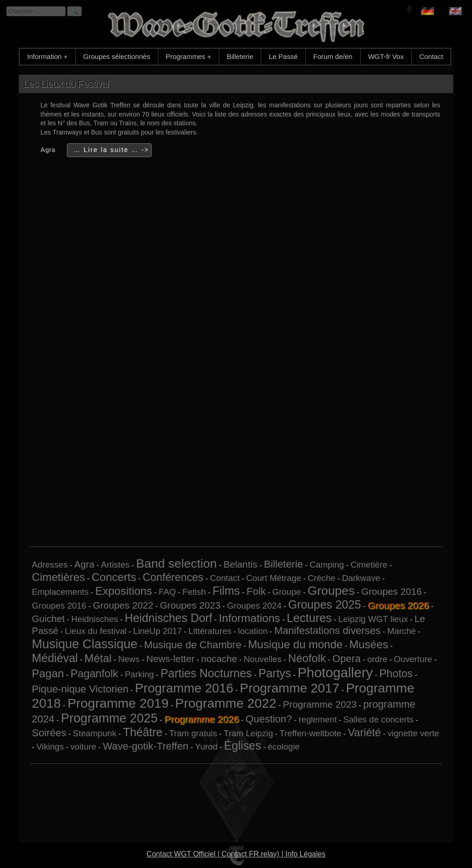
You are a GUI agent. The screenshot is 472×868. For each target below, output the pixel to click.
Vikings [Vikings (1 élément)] (50, 747)
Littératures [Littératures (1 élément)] (210, 631)
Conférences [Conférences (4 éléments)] (173, 577)
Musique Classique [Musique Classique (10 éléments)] (85, 644)
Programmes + (188, 56)
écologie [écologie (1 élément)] (284, 747)
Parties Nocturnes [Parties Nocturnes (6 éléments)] (206, 673)
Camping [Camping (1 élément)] (327, 565)
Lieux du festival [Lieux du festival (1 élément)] (96, 631)
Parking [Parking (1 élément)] (139, 674)
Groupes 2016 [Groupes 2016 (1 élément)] (59, 606)
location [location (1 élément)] (253, 631)
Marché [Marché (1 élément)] (401, 631)
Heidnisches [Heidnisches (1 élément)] (95, 619)
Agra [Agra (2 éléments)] (84, 564)
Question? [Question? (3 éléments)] (269, 719)
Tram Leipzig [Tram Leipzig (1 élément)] (248, 733)
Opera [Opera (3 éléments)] (346, 659)
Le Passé (283, 56)
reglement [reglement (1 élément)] (318, 719)
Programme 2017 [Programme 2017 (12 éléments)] (289, 688)
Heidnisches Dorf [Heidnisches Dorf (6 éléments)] (168, 618)
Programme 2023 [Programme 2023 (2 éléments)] (320, 704)
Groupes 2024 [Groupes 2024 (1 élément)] (254, 606)
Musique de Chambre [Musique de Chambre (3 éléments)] (192, 645)
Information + (47, 56)
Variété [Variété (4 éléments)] (365, 733)
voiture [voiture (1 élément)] (83, 747)
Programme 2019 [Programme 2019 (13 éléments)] (118, 703)
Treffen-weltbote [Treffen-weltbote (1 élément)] (311, 733)
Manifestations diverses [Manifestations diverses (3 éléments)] (327, 630)
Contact (431, 56)
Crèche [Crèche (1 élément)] (322, 578)
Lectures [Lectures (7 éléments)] (309, 618)
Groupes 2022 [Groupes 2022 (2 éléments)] (123, 605)
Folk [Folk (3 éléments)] (256, 591)
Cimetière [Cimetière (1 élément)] (369, 565)
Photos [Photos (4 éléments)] (396, 674)
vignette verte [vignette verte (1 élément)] (413, 733)
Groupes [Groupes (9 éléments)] (331, 591)
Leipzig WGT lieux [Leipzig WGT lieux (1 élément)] (373, 619)
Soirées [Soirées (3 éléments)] (49, 733)
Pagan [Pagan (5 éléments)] (48, 673)
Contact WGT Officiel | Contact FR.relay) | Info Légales (236, 854)
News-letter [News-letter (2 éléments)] (170, 659)
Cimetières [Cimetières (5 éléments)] (58, 577)
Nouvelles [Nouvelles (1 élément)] (263, 659)
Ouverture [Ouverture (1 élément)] (413, 659)
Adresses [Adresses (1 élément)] (50, 565)
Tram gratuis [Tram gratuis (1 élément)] (193, 733)
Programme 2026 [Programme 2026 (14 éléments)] (201, 719)
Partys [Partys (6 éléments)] (275, 673)
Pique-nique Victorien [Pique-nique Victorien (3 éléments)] (80, 689)
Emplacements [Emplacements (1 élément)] (60, 592)
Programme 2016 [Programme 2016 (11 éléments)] (184, 688)
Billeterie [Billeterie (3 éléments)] (284, 564)
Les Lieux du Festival (66, 84)
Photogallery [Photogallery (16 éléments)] (335, 672)
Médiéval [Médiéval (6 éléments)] (55, 658)
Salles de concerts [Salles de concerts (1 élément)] (378, 719)
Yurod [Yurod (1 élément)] (206, 747)
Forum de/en (333, 56)
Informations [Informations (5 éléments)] (250, 618)
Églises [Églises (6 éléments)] (243, 745)
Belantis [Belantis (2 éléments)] (241, 564)
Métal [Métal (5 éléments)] (98, 658)
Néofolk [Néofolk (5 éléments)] (307, 658)
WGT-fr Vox (386, 56)
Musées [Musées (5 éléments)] (369, 644)
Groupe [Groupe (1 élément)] (287, 592)
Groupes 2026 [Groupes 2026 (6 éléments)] (398, 605)
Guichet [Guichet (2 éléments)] (48, 619)
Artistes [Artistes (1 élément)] (115, 565)
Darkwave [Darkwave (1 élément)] (361, 578)
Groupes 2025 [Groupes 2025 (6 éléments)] (324, 604)
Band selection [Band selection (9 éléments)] (176, 563)
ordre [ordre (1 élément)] (378, 659)
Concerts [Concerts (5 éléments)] (114, 577)
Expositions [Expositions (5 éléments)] (124, 591)
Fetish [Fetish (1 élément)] (194, 592)
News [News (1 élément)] (129, 659)
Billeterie (240, 56)
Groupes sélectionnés (117, 56)
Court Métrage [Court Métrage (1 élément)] (274, 578)
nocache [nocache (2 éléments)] (219, 659)
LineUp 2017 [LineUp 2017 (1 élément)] (158, 631)
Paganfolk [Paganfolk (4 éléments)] (94, 674)
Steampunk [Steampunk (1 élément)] (94, 733)
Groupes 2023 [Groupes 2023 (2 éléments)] (190, 605)
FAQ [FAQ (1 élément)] (167, 592)
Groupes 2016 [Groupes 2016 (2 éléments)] (392, 591)
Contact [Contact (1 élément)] (225, 578)
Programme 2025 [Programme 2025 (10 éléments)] (109, 718)
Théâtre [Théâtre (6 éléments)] (143, 732)
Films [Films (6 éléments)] (226, 591)
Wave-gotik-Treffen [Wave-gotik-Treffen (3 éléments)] (146, 746)
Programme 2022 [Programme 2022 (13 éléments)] (226, 703)
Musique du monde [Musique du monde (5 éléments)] (295, 644)
